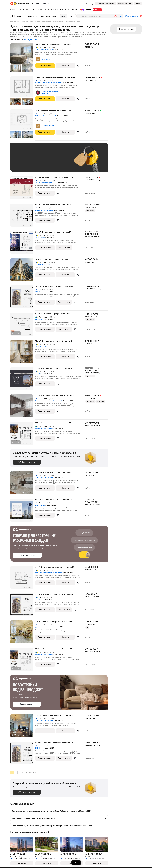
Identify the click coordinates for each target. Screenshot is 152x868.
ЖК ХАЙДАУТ (40, 505)
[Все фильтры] (12, 16)
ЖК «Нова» (39, 292)
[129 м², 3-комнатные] (23, 92)
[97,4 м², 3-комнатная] (23, 189)
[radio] (12, 773)
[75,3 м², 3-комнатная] (23, 380)
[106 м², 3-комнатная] (23, 59)
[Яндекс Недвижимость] (24, 4)
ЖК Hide (38, 374)
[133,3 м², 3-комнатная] (23, 727)
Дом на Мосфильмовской (44, 50)
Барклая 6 (39, 319)
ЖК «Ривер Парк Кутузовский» (46, 116)
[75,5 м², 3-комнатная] (23, 352)
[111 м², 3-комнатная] (23, 271)
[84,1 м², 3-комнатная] (23, 243)
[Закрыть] (141, 16)
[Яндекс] (12, 4)
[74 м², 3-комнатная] (23, 125)
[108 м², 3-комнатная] (23, 633)
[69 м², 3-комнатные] (23, 579)
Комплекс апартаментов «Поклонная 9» (49, 83)
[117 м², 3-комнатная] (23, 434)
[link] (138, 4)
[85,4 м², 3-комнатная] (23, 754)
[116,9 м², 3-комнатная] (23, 660)
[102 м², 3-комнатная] (23, 216)
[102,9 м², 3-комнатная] (23, 484)
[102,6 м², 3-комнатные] (23, 407)
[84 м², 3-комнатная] (23, 325)
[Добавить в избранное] (78, 66)
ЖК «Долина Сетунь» (43, 265)
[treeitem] (16, 10)
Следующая (34, 773)
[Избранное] (87, 4)
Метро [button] (120, 16)
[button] (92, 4)
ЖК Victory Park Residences (44, 210)
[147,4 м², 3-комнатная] (23, 298)
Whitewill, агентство (49, 59)
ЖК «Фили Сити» (41, 346)
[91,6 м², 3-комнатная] (23, 511)
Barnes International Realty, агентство (51, 93)
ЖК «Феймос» (40, 237)
